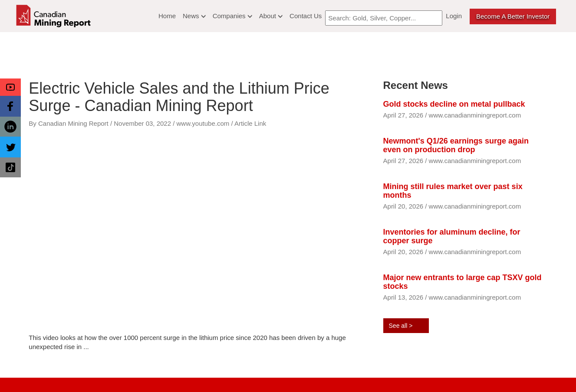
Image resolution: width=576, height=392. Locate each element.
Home (167, 16)
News (194, 16)
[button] (10, 87)
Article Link (250, 123)
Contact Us (306, 16)
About (271, 16)
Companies (232, 16)
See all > (401, 326)
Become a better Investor (513, 16)
